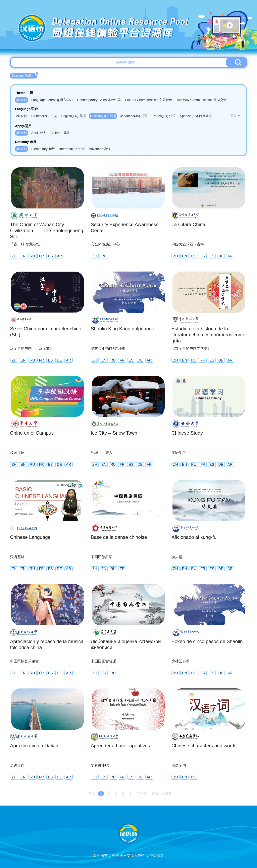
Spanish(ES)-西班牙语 (196, 116)
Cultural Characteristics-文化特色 (148, 100)
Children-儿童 (60, 133)
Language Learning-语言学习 (52, 100)
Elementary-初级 (43, 149)
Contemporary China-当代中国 (99, 100)
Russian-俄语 (25, 75)
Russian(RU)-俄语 (103, 116)
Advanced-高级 (100, 149)
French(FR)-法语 (164, 116)
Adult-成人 (39, 133)
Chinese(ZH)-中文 (44, 116)
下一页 (142, 794)
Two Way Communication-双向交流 (201, 100)
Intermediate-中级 (72, 149)
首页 (92, 794)
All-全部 (22, 100)
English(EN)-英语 (74, 116)
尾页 (155, 794)
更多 (236, 116)
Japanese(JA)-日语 (134, 116)
